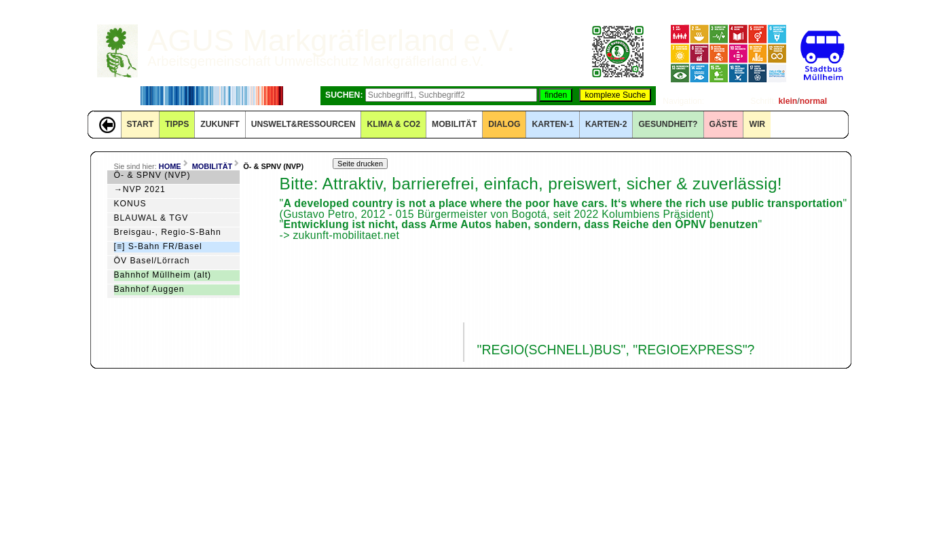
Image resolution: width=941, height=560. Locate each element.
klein (788, 101)
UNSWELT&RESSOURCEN (303, 124)
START (141, 124)
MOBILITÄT (454, 124)
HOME (170, 166)
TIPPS (177, 124)
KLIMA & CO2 (393, 124)
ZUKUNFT (220, 124)
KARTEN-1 (552, 124)
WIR (757, 124)
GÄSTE (724, 124)
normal (814, 101)
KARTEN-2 (606, 124)
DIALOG (504, 124)
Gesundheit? (668, 124)
